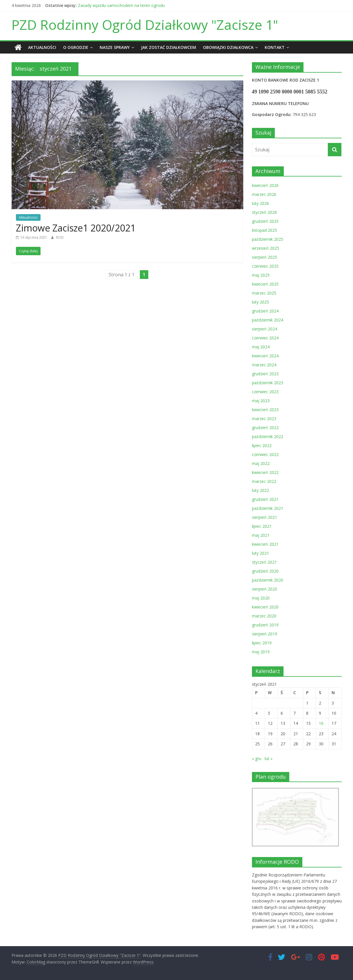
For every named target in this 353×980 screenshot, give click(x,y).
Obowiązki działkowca (228, 47)
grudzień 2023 (265, 374)
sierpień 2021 (265, 517)
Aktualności (42, 47)
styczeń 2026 (264, 212)
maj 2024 (261, 347)
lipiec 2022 (262, 445)
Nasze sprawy (115, 47)
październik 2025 (268, 239)
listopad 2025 (265, 230)
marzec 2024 (264, 365)
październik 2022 (268, 436)
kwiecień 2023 (265, 410)
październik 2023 (268, 383)
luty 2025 (260, 302)
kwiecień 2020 (265, 607)
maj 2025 (261, 275)
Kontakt (275, 47)
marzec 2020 (264, 616)
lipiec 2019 (262, 643)
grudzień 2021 (265, 499)
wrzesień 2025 (266, 248)
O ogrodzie (76, 47)
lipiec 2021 (262, 526)
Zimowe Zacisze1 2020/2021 (76, 228)
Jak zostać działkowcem (169, 47)
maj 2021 (261, 535)
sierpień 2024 (265, 329)
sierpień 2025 (265, 257)
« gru (257, 758)
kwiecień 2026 (265, 185)
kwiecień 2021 (265, 544)
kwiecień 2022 (265, 472)
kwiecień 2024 (265, 356)
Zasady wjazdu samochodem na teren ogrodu (121, 5)
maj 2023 (261, 401)
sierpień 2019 (265, 634)
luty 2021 (260, 553)
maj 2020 (261, 598)
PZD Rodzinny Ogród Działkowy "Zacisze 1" (145, 25)
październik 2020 (268, 580)
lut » (269, 758)
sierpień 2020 (265, 589)
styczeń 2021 (264, 562)
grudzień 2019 (265, 625)
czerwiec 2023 (265, 392)
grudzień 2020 (265, 571)
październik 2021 (268, 508)
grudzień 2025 (265, 221)
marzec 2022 (264, 481)
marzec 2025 (264, 293)
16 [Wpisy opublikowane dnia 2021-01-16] (321, 723)
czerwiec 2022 (265, 454)
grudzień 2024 (265, 311)
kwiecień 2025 (265, 284)
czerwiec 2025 (265, 266)
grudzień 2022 (265, 428)
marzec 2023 (264, 419)
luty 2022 (260, 490)
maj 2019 (261, 652)
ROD (60, 237)
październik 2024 (268, 320)
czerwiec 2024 (265, 338)
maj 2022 (261, 463)
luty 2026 (260, 203)
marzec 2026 (264, 194)
